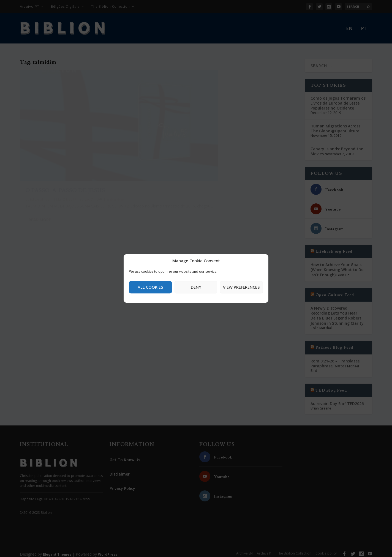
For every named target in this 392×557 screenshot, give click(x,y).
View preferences (241, 287)
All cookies (150, 287)
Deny (196, 287)
